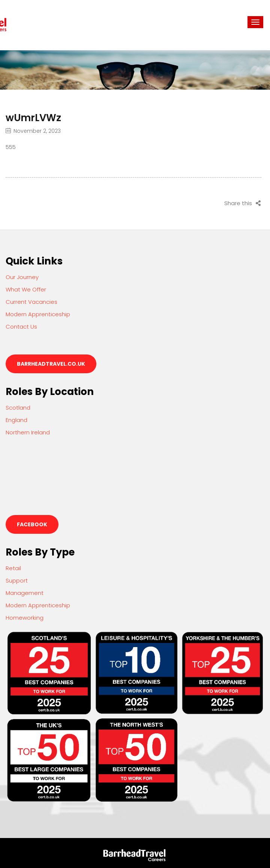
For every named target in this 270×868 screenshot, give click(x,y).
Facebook (32, 524)
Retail (13, 568)
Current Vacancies (31, 302)
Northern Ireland (28, 432)
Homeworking (25, 618)
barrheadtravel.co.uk (51, 364)
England (16, 420)
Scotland (18, 408)
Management (25, 593)
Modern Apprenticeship (38, 314)
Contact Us (21, 327)
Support (17, 580)
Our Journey (22, 277)
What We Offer (26, 289)
